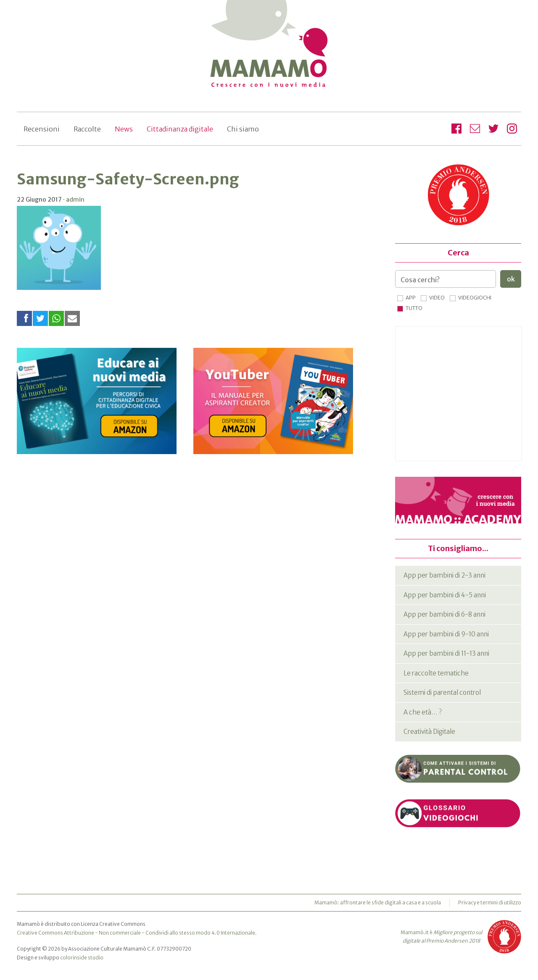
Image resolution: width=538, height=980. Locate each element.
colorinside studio (82, 958)
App (411, 298)
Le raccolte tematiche (436, 673)
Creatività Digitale (429, 732)
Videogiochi (475, 298)
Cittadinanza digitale (180, 129)
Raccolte (87, 129)
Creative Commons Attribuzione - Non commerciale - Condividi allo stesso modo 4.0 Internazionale (136, 933)
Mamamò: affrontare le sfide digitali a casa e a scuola (378, 902)
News (124, 129)
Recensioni (42, 129)
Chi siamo (243, 129)
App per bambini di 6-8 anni (444, 614)
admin (75, 200)
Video (437, 298)
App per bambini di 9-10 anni (446, 634)
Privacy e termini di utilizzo (490, 902)
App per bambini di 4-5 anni (445, 595)
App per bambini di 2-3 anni (444, 575)
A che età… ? (423, 712)
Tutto (414, 308)
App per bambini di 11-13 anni (446, 653)
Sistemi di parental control (442, 692)
